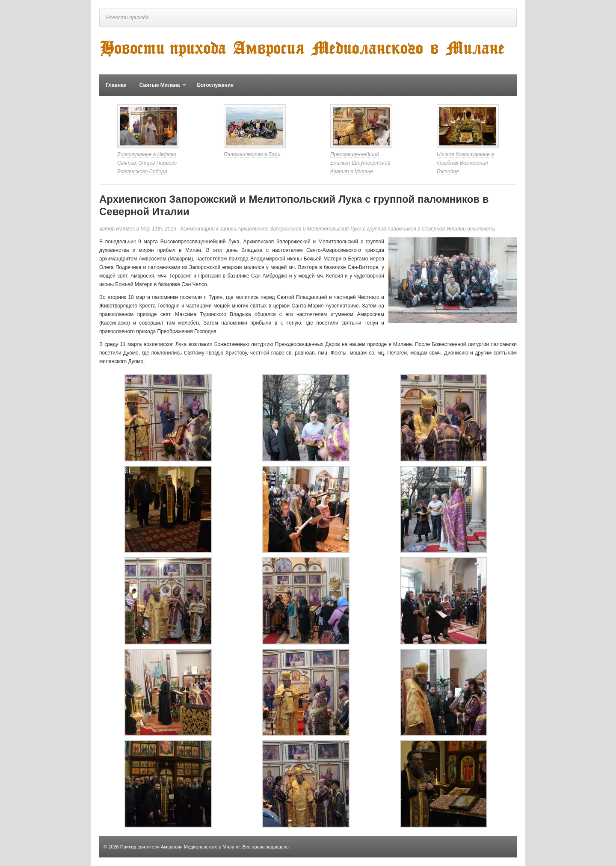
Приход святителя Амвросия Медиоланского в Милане (180, 847)
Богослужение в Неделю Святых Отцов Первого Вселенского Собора (147, 163)
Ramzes (125, 229)
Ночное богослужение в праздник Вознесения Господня (465, 163)
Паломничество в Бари (252, 154)
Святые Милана (160, 89)
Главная (116, 85)
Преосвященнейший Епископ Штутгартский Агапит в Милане (360, 163)
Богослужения (215, 85)
